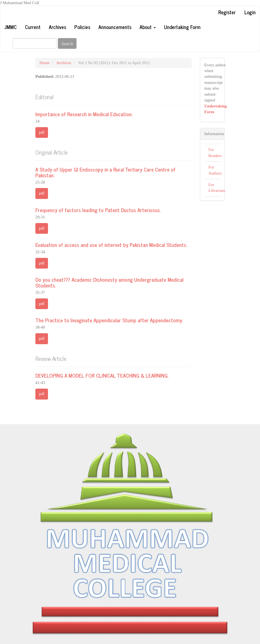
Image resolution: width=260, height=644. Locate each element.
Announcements (115, 27)
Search (67, 43)
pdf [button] (42, 132)
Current (33, 27)
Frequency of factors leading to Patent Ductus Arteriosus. (98, 210)
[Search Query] (35, 43)
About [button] (148, 27)
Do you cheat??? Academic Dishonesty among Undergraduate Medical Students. (109, 282)
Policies (82, 27)
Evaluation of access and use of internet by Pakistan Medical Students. (111, 245)
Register (227, 12)
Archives (57, 27)
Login (250, 12)
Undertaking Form (182, 27)
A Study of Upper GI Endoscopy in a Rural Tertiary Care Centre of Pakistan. (105, 172)
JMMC (11, 27)
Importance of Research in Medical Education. (84, 114)
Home (45, 63)
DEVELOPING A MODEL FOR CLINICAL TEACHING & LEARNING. (102, 375)
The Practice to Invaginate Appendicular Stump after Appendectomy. (109, 320)
